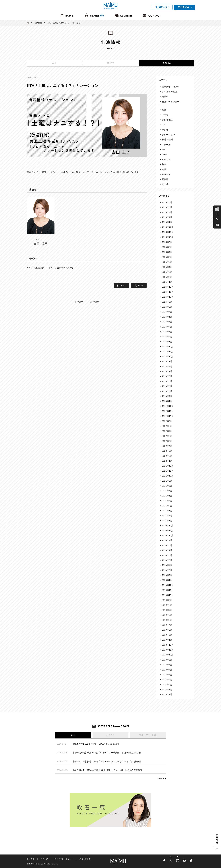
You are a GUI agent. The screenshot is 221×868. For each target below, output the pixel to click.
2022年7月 (167, 431)
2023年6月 (167, 376)
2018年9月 (167, 660)
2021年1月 (167, 521)
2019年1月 (167, 640)
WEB (164, 155)
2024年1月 (167, 342)
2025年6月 (167, 257)
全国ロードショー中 (172, 102)
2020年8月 (167, 545)
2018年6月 (167, 675)
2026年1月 (167, 222)
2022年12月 (168, 406)
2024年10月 (168, 297)
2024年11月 (168, 292)
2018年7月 (167, 670)
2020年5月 (167, 560)
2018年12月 (168, 645)
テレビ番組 (167, 120)
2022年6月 (167, 436)
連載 (164, 169)
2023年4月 (167, 386)
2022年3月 (167, 451)
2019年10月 (168, 595)
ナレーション (168, 135)
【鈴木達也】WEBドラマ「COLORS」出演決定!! (96, 744)
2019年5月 (167, 620)
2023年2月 (167, 396)
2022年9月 (167, 421)
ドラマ (165, 115)
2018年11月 (168, 650)
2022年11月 (168, 411)
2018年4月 (167, 685)
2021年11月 (168, 471)
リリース (166, 174)
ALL (54, 63)
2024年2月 (167, 337)
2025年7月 (167, 252)
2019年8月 (167, 605)
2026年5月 (167, 202)
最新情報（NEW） (171, 87)
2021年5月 (167, 501)
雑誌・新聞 (167, 139)
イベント (166, 159)
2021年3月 (167, 511)
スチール (166, 145)
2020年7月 (167, 550)
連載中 (165, 97)
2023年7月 (167, 371)
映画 (164, 110)
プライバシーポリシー (64, 859)
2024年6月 (167, 317)
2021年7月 (167, 491)
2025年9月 (167, 242)
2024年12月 (168, 287)
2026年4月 (167, 207)
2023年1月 (167, 401)
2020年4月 (167, 565)
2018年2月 (167, 694)
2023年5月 (167, 381)
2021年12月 (168, 466)
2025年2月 (167, 277)
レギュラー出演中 (171, 92)
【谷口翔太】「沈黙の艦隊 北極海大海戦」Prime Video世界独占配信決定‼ (108, 770)
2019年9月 (167, 600)
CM (164, 125)
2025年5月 (167, 262)
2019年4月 (167, 625)
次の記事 (95, 302)
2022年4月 (167, 446)
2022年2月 (167, 456)
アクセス (44, 859)
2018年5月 (167, 680)
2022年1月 (167, 461)
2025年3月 (167, 272)
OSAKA (167, 63)
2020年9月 (167, 540)
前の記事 (79, 302)
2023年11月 (168, 352)
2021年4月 (167, 506)
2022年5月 (167, 441)
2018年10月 (168, 655)
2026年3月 (167, 212)
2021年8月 (167, 486)
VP (163, 149)
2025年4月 (167, 267)
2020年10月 (168, 535)
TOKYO (110, 63)
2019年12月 (168, 585)
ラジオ (165, 130)
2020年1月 (167, 580)
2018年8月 (167, 665)
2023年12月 (168, 347)
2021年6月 (167, 496)
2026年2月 (167, 217)
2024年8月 (167, 307)
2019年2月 (167, 635)
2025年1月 (167, 282)
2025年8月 (167, 247)
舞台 (164, 164)
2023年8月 (167, 366)
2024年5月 (167, 322)
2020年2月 (167, 575)
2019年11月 (168, 590)
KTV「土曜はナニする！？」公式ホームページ (52, 268)
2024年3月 (167, 332)
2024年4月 (167, 327)
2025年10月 (168, 237)
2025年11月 (168, 232)
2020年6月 (167, 555)
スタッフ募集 (85, 859)
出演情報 (38, 23)
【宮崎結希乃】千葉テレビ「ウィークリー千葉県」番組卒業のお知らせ (107, 753)
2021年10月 (168, 476)
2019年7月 (167, 610)
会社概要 (31, 859)
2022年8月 (167, 426)
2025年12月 (168, 227)
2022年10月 (168, 416)
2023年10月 (168, 356)
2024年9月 (167, 302)
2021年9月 (167, 481)
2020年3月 (167, 570)
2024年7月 (167, 312)
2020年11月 (168, 531)
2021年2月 (167, 515)
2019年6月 (167, 615)
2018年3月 (167, 690)
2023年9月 (167, 361)
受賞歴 (165, 179)
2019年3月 (167, 630)
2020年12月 (168, 525)
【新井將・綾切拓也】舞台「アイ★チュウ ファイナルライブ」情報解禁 (107, 761)
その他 (165, 184)
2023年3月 (167, 391)
